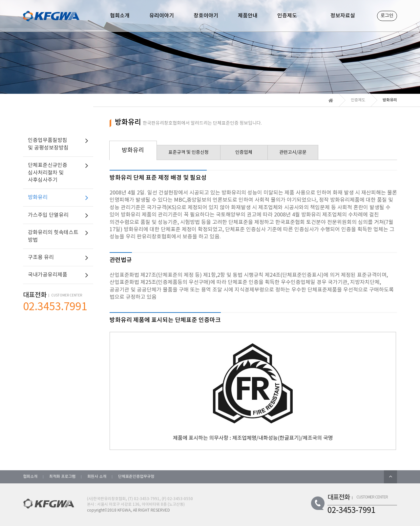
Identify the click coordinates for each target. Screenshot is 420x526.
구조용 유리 (41, 257)
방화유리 (38, 197)
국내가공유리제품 (48, 275)
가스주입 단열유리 (48, 215)
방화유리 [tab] (133, 150)
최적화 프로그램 (62, 477)
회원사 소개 (97, 477)
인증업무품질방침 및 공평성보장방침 (48, 144)
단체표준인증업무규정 (136, 477)
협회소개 (30, 477)
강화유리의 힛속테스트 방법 (53, 236)
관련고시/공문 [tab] (293, 152)
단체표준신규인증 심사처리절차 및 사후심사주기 (48, 173)
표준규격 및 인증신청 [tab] (189, 152)
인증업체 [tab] (244, 152)
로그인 (387, 16)
